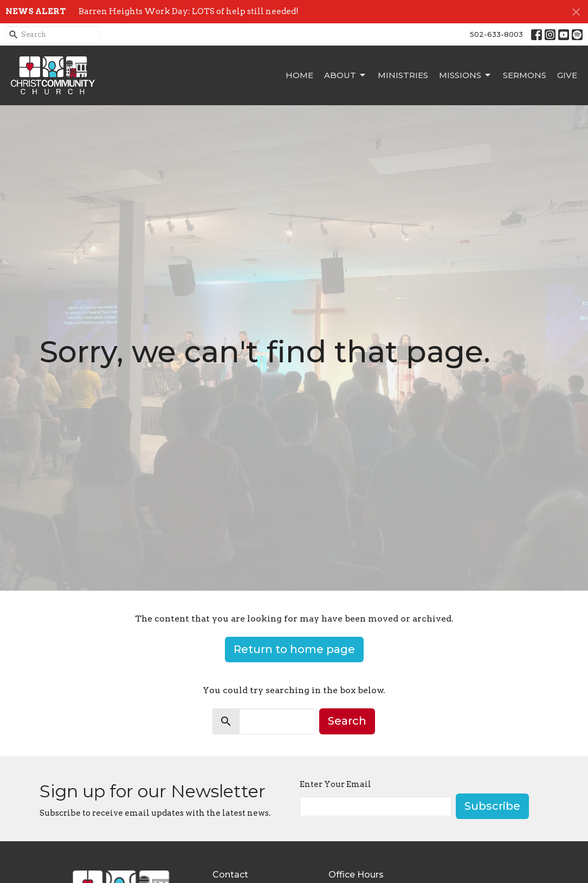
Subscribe (492, 806)
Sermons (525, 75)
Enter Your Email (335, 784)
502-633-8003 (496, 34)
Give (567, 75)
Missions (466, 75)
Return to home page (294, 649)
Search (347, 721)
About (345, 75)
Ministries (403, 75)
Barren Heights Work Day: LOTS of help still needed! (189, 11)
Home (299, 75)
